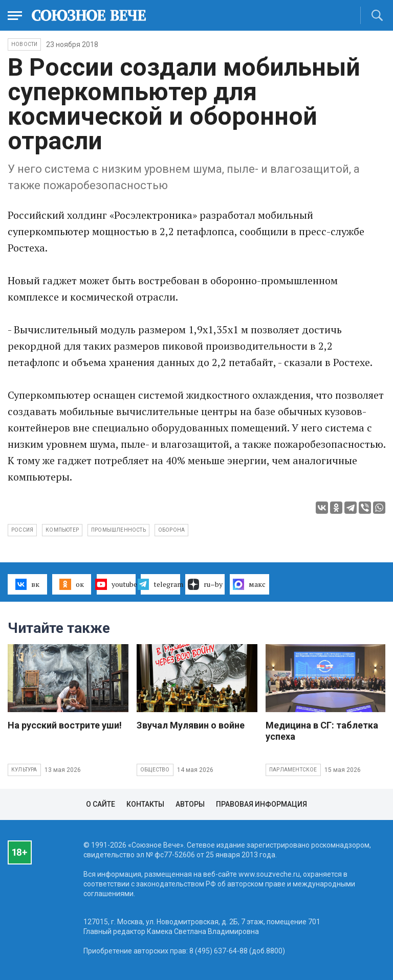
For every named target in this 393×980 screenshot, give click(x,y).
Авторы (190, 804)
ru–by (205, 584)
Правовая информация (261, 804)
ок (71, 584)
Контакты (145, 804)
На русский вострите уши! (65, 725)
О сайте (101, 804)
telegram (160, 584)
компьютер (62, 530)
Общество (155, 770)
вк (27, 584)
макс (249, 584)
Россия (22, 530)
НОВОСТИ (24, 44)
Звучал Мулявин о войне (191, 725)
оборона (171, 530)
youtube (116, 584)
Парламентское (293, 770)
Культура (24, 770)
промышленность (118, 530)
